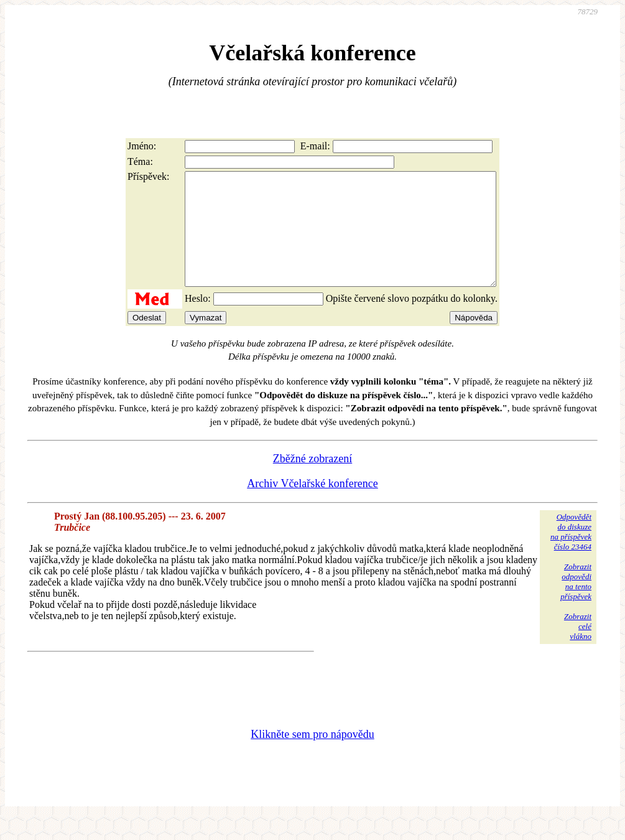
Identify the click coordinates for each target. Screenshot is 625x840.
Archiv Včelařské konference (312, 506)
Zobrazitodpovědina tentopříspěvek (576, 604)
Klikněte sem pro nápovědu (312, 757)
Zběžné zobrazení (312, 481)
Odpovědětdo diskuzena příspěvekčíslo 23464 (571, 554)
